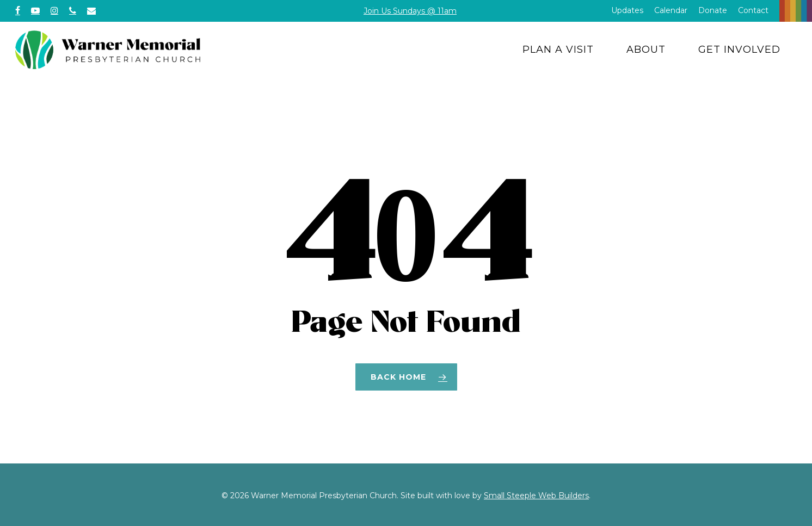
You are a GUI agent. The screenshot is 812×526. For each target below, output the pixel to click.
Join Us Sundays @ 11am (410, 11)
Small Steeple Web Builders (536, 496)
